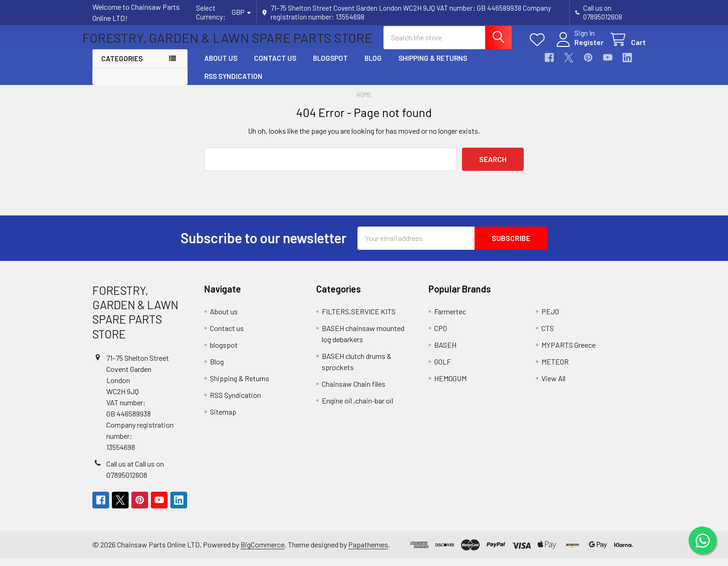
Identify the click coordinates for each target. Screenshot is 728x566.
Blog (373, 66)
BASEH (445, 352)
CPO (441, 335)
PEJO (550, 319)
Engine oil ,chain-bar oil (357, 408)
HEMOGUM (450, 386)
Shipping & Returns (433, 66)
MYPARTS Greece (569, 352)
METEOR (555, 369)
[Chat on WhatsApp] (702, 540)
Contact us (275, 66)
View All (553, 386)
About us (221, 66)
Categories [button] (122, 66)
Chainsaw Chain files (354, 391)
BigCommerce (263, 552)
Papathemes (368, 552)
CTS (548, 335)
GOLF (442, 369)
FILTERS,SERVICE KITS (359, 319)
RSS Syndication (233, 84)
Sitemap (223, 419)
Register (579, 47)
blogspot (330, 66)
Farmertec (450, 319)
